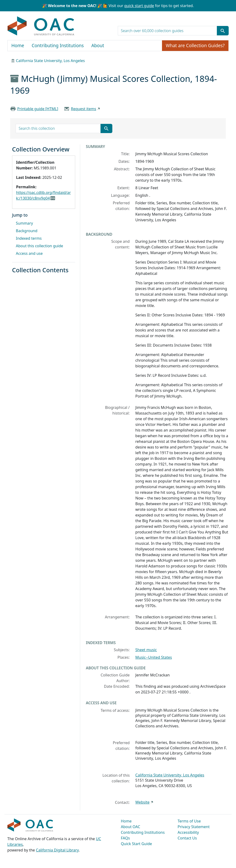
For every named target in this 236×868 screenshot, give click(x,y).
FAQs (125, 838)
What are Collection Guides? (195, 46)
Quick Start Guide (136, 844)
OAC (41, 26)
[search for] (167, 31)
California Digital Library (57, 850)
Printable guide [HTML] (38, 109)
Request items (84, 109)
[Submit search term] (223, 31)
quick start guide (139, 6)
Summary (24, 223)
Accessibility (188, 832)
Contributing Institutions (58, 46)
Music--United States (154, 657)
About (98, 46)
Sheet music (146, 650)
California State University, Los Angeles (50, 61)
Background (27, 231)
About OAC (131, 827)
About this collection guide (39, 246)
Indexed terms (29, 238)
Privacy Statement (194, 827)
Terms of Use (189, 821)
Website (142, 802)
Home (18, 46)
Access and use (29, 253)
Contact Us (187, 838)
